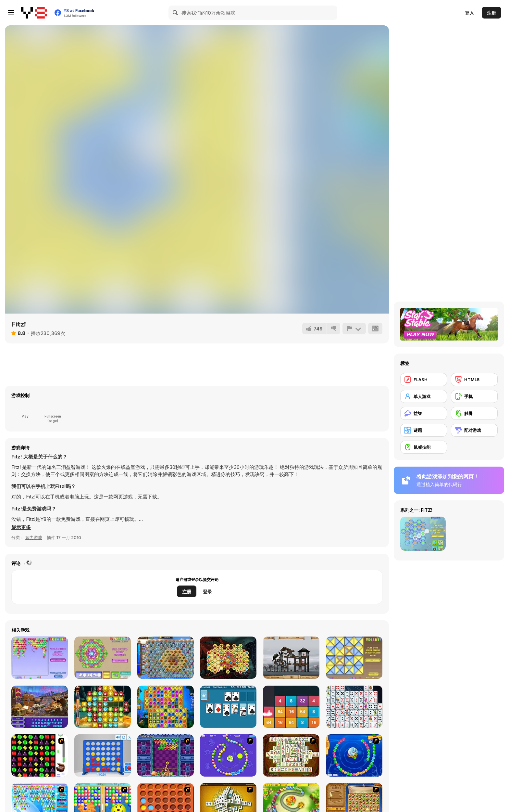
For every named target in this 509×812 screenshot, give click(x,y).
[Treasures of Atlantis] (166, 707)
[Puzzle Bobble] (166, 755)
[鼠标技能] (424, 447)
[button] (21, 527)
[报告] (354, 329)
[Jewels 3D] (40, 755)
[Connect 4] (103, 755)
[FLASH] (424, 380)
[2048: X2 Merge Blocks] (291, 707)
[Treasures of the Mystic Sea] (166, 658)
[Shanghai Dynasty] (291, 755)
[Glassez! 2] (103, 658)
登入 (469, 13)
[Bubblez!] (40, 658)
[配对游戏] (474, 430)
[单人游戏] (424, 396)
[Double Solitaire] (228, 707)
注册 (491, 13)
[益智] (424, 413)
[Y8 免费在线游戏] (34, 13)
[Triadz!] (354, 658)
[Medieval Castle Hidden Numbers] (40, 707)
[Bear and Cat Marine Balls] (354, 755)
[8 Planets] (228, 755)
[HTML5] (474, 380)
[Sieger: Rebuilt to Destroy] (291, 658)
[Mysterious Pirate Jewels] (228, 658)
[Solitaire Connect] (354, 707)
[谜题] (424, 430)
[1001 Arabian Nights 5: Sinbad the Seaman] (103, 707)
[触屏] (474, 413)
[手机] (474, 396)
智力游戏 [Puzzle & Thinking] (34, 537)
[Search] (176, 13)
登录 (207, 592)
